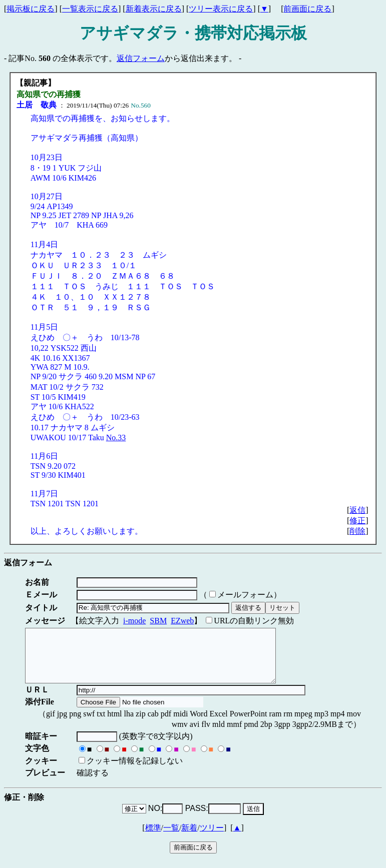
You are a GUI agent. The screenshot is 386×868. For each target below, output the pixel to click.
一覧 (171, 838)
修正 (357, 521)
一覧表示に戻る (90, 9)
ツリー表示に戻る (221, 9)
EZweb (182, 621)
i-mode (134, 621)
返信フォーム (141, 58)
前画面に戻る (307, 9)
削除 (357, 531)
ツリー (212, 838)
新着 (189, 838)
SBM (158, 621)
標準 (153, 838)
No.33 (116, 438)
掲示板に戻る (31, 9)
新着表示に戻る (154, 9)
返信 (357, 510)
